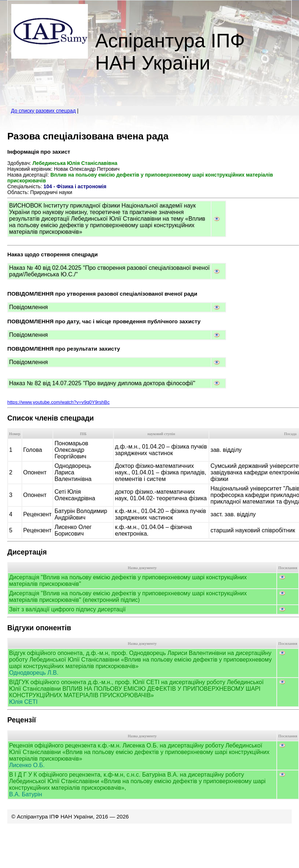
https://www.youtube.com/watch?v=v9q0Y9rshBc (59, 402)
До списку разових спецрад (43, 111)
